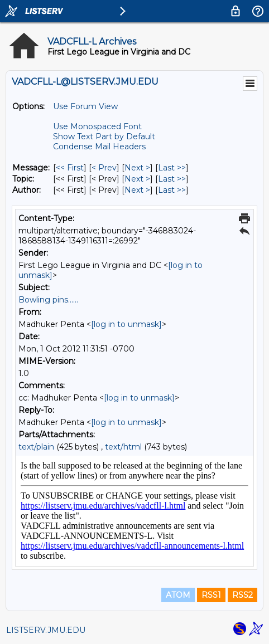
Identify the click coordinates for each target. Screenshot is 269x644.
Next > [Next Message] (137, 168)
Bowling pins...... (48, 300)
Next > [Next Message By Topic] (137, 179)
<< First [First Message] (70, 168)
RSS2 (242, 595)
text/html (123, 447)
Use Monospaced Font (97, 126)
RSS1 (211, 595)
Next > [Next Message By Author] (137, 190)
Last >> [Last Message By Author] (172, 190)
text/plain (36, 447)
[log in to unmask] (126, 324)
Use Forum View (85, 106)
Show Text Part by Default (104, 136)
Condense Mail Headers (99, 147)
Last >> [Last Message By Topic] (172, 179)
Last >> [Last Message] (172, 168)
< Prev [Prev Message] (104, 168)
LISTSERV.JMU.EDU (46, 630)
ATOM (178, 595)
